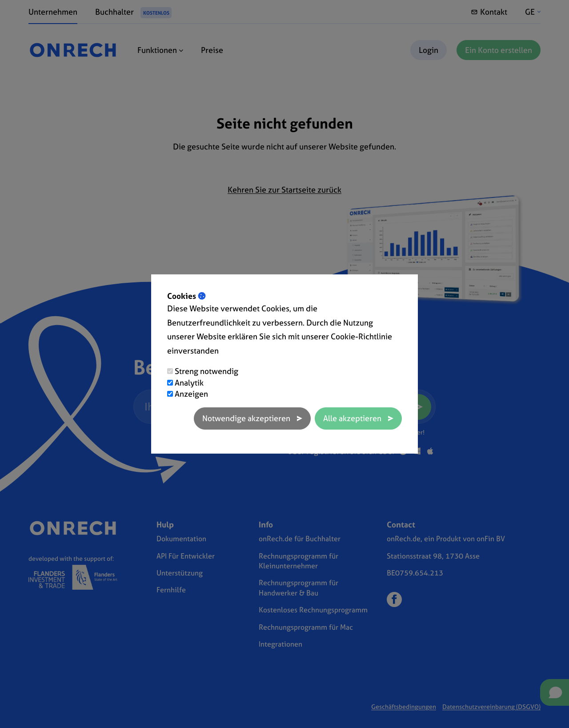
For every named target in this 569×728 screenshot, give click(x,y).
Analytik (189, 383)
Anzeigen (191, 394)
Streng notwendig (206, 371)
